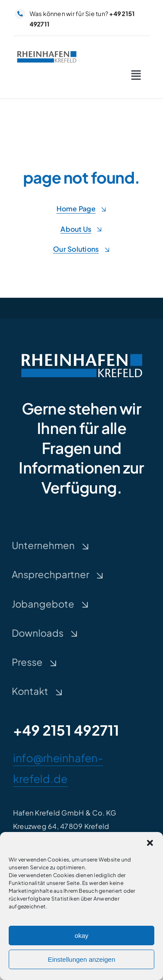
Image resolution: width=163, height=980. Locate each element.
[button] (150, 845)
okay (82, 937)
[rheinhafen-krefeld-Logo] (47, 52)
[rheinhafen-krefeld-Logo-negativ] (82, 353)
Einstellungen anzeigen (81, 961)
